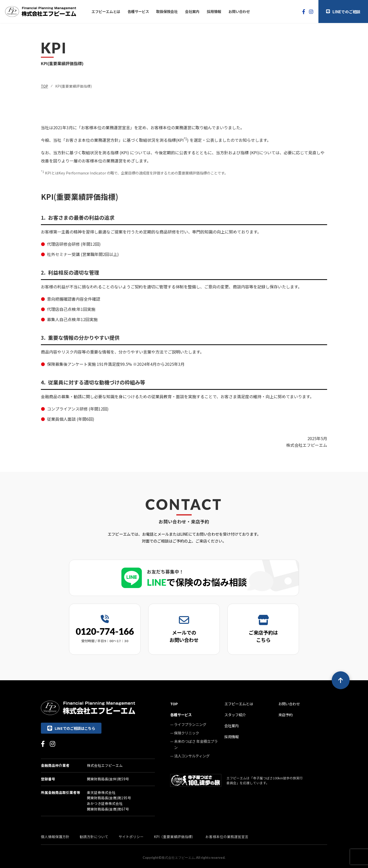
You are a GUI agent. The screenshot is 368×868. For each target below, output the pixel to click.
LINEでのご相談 (343, 11)
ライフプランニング (190, 724)
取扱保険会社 (167, 11)
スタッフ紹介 (235, 715)
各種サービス (138, 11)
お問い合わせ (239, 11)
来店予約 (285, 715)
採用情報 (214, 11)
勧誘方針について (94, 837)
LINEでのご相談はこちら (71, 728)
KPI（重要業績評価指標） (175, 837)
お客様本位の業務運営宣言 (227, 837)
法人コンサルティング (192, 756)
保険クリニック (187, 733)
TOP (44, 86)
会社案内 (192, 11)
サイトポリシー (131, 837)
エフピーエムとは (106, 11)
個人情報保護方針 (55, 837)
